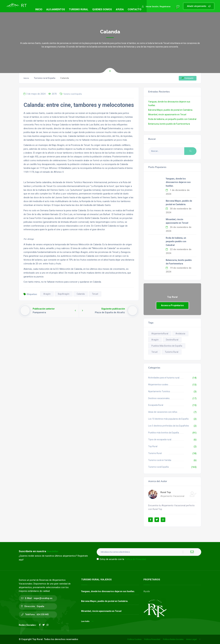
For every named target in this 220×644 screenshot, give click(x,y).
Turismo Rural (155, 453)
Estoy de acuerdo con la (121, 559)
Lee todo (87, 621)
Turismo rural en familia (160, 460)
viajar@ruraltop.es (43, 598)
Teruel (95, 294)
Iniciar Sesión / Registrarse (156, 7)
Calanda (81, 294)
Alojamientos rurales (158, 385)
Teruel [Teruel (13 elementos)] (154, 352)
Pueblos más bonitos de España (164, 433)
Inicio (26, 78)
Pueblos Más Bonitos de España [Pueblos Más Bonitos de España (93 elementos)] (167, 346)
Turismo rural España (45, 78)
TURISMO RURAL (79, 9)
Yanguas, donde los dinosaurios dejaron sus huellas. (178, 182)
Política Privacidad (152, 639)
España (40, 606)
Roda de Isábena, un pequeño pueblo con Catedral (172, 119)
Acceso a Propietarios (172, 305)
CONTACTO (135, 9)
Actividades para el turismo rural (164, 378)
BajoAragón (64, 294)
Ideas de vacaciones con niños (163, 412)
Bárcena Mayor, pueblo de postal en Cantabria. (170, 110)
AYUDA (120, 9)
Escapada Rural (156, 405)
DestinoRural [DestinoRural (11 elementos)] (172, 340)
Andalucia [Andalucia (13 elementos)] (180, 334)
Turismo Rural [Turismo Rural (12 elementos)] (172, 352)
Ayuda (147, 591)
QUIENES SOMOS (102, 9)
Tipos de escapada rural (160, 439)
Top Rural (153, 446)
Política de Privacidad (135, 559)
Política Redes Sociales (173, 639)
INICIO (39, 9)
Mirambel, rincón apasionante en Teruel (167, 115)
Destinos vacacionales (159, 398)
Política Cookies (134, 639)
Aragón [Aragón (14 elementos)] (155, 340)
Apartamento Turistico (159, 391)
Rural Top (166, 492)
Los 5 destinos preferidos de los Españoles (169, 426)
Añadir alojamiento (199, 6)
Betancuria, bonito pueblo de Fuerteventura (169, 124)
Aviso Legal (191, 639)
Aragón (47, 294)
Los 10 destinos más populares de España (168, 419)
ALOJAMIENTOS (56, 9)
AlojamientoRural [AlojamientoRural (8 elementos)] (160, 334)
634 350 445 (43, 614)
